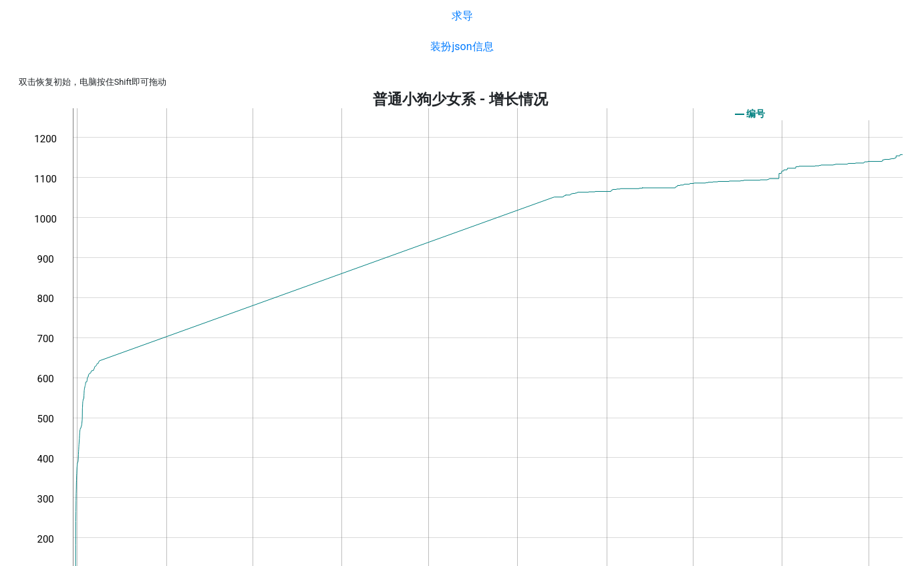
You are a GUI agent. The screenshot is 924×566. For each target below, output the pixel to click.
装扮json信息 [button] (462, 46)
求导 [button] (462, 16)
